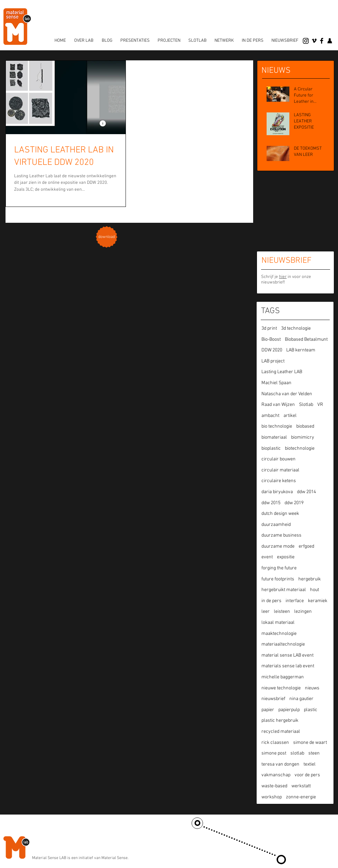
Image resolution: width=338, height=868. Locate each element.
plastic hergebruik (280, 721)
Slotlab (306, 405)
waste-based (274, 786)
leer (266, 612)
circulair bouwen (279, 459)
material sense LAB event (287, 655)
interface (295, 601)
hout (315, 590)
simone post (274, 753)
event (267, 557)
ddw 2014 (306, 492)
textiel (310, 764)
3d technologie (296, 328)
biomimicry (303, 437)
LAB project (273, 361)
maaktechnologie (279, 634)
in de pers (271, 601)
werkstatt (301, 786)
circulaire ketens (279, 481)
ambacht (270, 416)
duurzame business (281, 535)
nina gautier (301, 699)
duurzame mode (278, 546)
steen (314, 753)
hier (283, 277)
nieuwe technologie (281, 688)
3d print (269, 328)
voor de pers (307, 775)
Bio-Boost (271, 340)
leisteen (282, 612)
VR (320, 405)
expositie (286, 557)
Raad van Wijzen (278, 405)
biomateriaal (274, 437)
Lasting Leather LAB (282, 372)
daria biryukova (277, 492)
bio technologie (277, 426)
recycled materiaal (281, 732)
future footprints (278, 579)
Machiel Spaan (276, 383)
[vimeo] (314, 41)
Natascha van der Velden (287, 394)
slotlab (297, 753)
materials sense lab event (288, 666)
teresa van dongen (280, 764)
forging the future (279, 568)
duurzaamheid (276, 525)
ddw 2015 (271, 503)
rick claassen (275, 743)
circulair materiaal (280, 470)
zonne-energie (301, 797)
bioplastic (271, 448)
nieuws (312, 688)
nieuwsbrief (273, 699)
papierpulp (289, 710)
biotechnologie (300, 448)
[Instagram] (306, 41)
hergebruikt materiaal (284, 590)
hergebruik (310, 579)
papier (268, 710)
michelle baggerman (283, 677)
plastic (311, 710)
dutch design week (280, 514)
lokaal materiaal (278, 623)
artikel (290, 416)
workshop (272, 797)
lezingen (303, 612)
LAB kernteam (301, 350)
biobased (305, 426)
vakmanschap (276, 775)
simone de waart (310, 743)
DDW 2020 (272, 350)
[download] (107, 237)
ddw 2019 (294, 503)
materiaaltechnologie (283, 644)
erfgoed (306, 546)
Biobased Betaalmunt (306, 340)
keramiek (318, 601)
